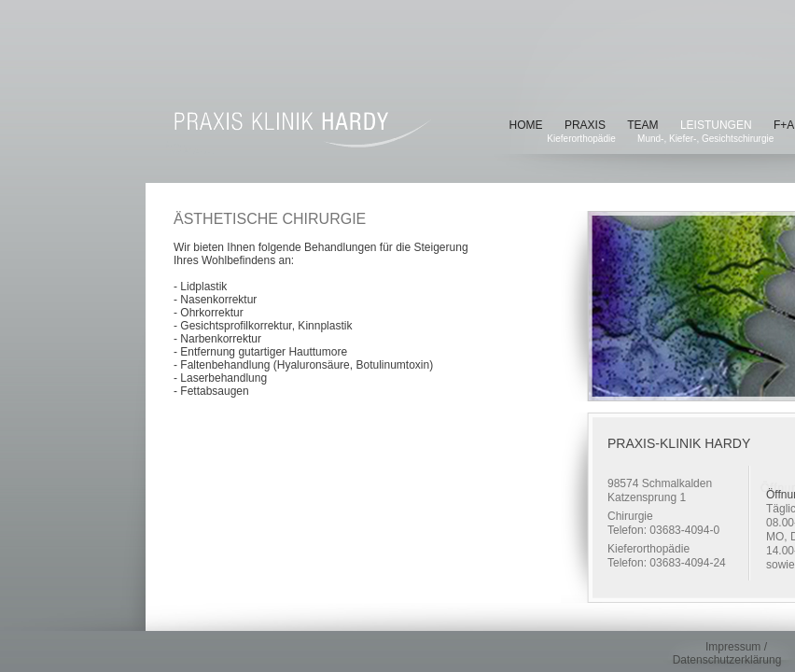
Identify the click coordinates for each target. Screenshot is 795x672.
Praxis (585, 125)
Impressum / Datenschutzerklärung (727, 653)
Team (642, 125)
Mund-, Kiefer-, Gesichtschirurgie (705, 139)
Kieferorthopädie (581, 139)
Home (526, 125)
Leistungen (716, 125)
